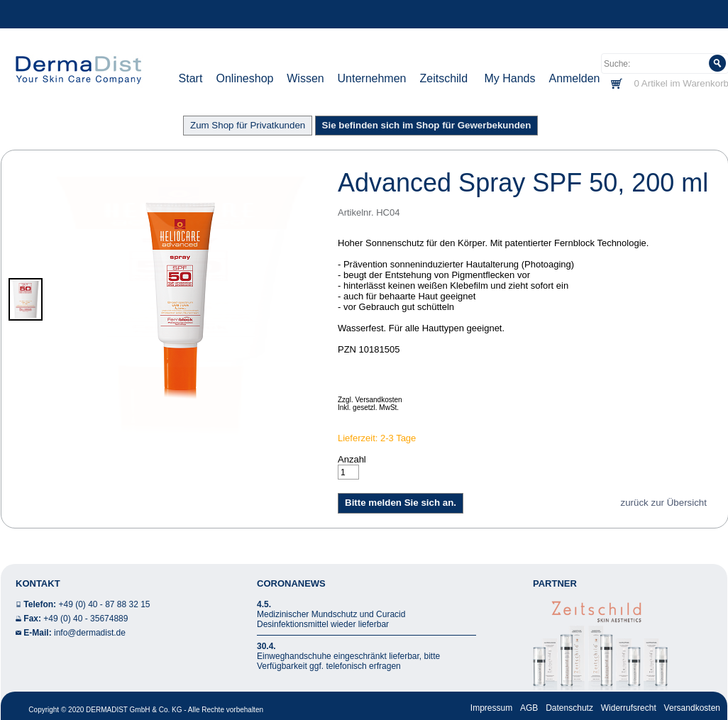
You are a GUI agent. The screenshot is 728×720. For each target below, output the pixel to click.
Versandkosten (692, 708)
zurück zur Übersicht (664, 503)
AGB (529, 708)
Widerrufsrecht (629, 708)
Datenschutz (569, 708)
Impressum (491, 708)
